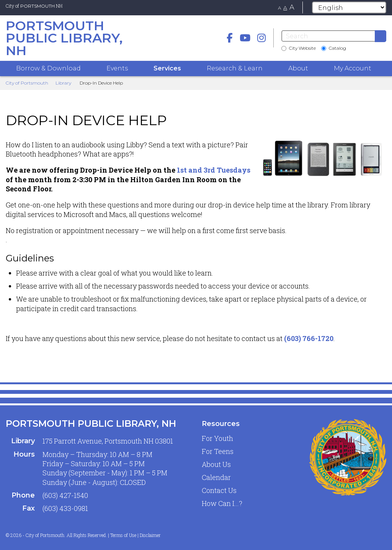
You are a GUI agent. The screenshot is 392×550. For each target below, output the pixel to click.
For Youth (217, 438)
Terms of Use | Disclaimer (136, 535)
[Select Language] (349, 7)
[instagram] (261, 38)
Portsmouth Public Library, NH (91, 424)
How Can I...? (222, 503)
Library (63, 83)
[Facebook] (230, 38)
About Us (216, 464)
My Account (353, 68)
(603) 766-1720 (309, 338)
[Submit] (381, 36)
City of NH (34, 6)
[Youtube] (245, 38)
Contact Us (219, 490)
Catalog (334, 48)
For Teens (218, 451)
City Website (299, 48)
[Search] (334, 36)
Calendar (216, 477)
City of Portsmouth (27, 83)
